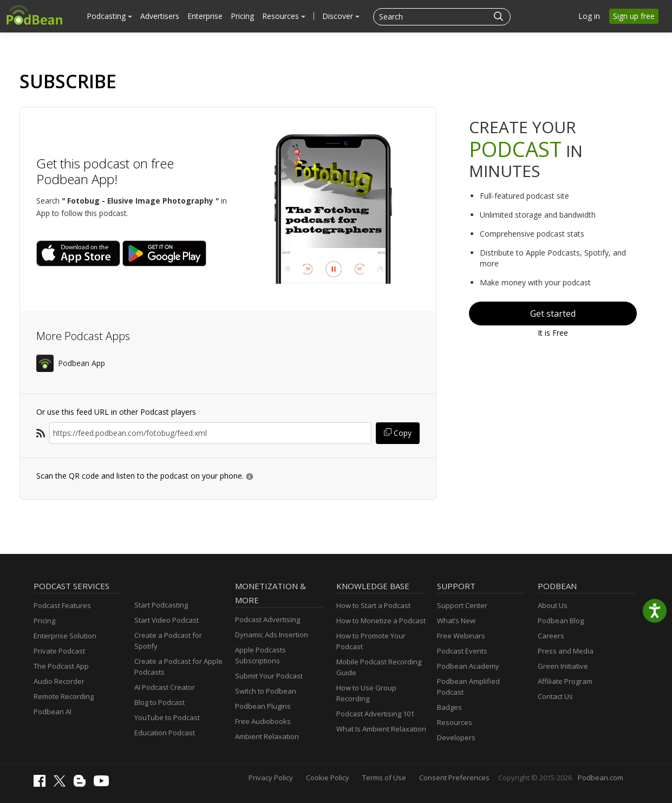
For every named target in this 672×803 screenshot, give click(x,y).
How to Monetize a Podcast (381, 621)
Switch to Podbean (266, 691)
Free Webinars (461, 636)
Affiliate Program (565, 681)
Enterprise (205, 16)
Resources (284, 16)
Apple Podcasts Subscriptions (260, 655)
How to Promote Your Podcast (371, 641)
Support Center (462, 605)
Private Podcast (59, 651)
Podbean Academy (468, 666)
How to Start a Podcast (373, 605)
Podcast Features (62, 605)
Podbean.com (601, 778)
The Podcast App (61, 666)
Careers (551, 636)
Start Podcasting (161, 605)
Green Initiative (563, 666)
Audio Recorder (59, 681)
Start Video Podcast (167, 620)
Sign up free (634, 16)
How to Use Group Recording (366, 693)
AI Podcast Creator (165, 687)
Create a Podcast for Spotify (168, 641)
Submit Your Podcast (269, 676)
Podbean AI (53, 711)
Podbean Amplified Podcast (468, 687)
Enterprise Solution (65, 636)
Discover (341, 16)
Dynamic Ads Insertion (272, 635)
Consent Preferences (454, 778)
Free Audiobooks (263, 721)
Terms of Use (384, 778)
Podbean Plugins (263, 706)
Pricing (242, 16)
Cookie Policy (328, 778)
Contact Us (555, 696)
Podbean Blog (561, 621)
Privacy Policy (271, 778)
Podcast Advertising (268, 619)
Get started (553, 314)
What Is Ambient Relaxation (381, 729)
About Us (553, 605)
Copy (398, 433)
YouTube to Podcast (167, 717)
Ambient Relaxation (267, 736)
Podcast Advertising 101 (375, 714)
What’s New (456, 621)
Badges (449, 707)
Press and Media (566, 651)
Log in (589, 16)
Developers (456, 737)
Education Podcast (165, 733)
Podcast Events (462, 651)
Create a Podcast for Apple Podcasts (178, 667)
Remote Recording (64, 696)
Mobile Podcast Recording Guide (379, 667)
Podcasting (109, 16)
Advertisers (160, 16)
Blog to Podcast (159, 702)
